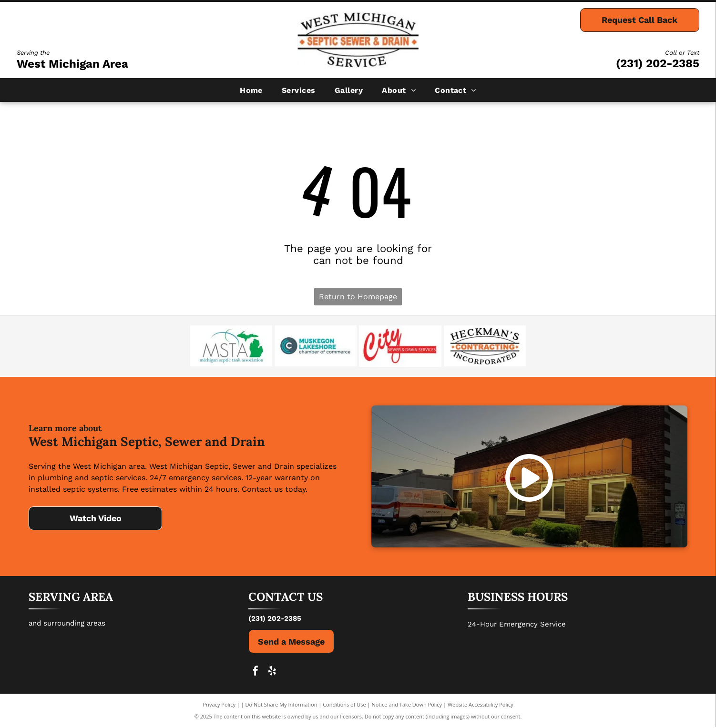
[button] (299, 90)
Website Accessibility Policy (481, 705)
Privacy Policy (219, 705)
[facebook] (256, 673)
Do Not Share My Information (281, 705)
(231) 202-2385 (658, 63)
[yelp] (272, 673)
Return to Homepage (358, 297)
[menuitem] (251, 90)
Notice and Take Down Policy (407, 705)
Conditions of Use (344, 705)
